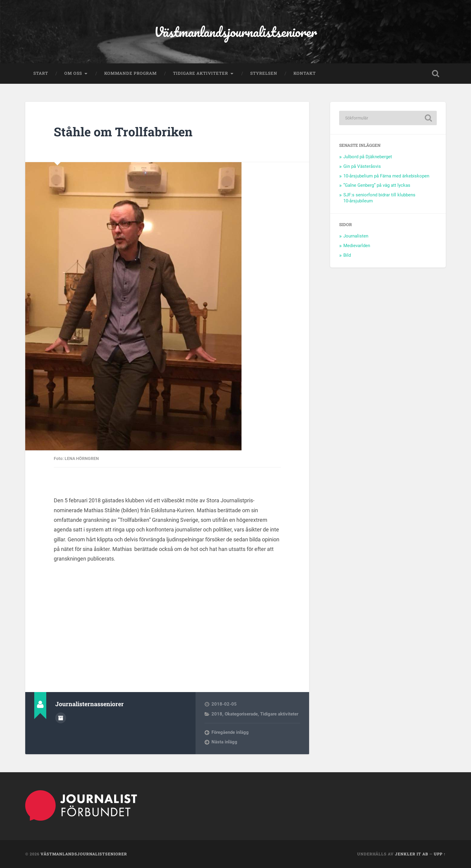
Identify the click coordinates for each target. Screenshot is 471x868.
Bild (347, 255)
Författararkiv (61, 718)
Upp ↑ (440, 854)
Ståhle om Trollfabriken (123, 132)
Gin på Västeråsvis (362, 166)
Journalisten (356, 236)
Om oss (73, 73)
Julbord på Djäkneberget (368, 157)
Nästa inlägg (224, 742)
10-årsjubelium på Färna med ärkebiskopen (386, 176)
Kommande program (131, 73)
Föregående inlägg (230, 732)
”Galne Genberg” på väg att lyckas (377, 185)
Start (41, 73)
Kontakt (305, 73)
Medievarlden (357, 246)
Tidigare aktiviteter (201, 73)
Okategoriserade (241, 714)
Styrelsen (264, 73)
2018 (217, 714)
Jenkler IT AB (412, 854)
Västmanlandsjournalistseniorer (235, 32)
